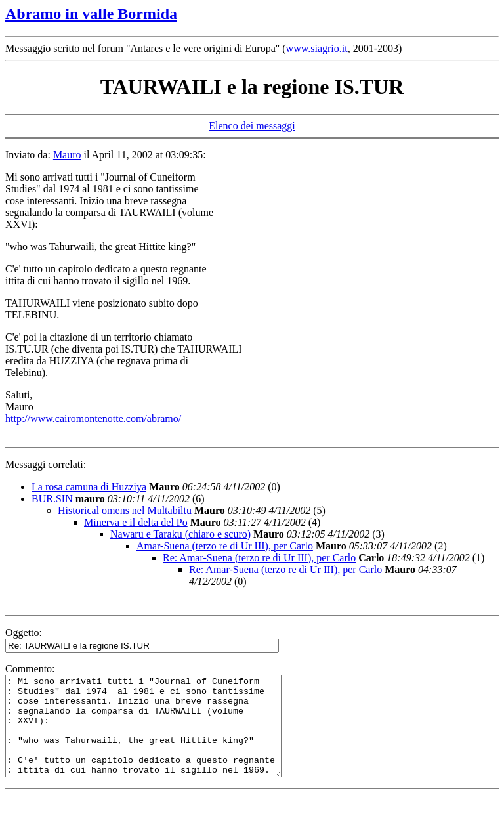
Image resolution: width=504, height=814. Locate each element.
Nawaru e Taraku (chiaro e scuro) (180, 534)
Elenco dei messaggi (252, 126)
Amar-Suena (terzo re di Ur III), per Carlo (225, 546)
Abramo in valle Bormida (91, 14)
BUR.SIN (52, 499)
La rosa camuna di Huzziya (89, 487)
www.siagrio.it (317, 48)
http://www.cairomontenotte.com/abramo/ (93, 418)
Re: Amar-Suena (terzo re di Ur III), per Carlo (259, 558)
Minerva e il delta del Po (136, 522)
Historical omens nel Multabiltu (125, 510)
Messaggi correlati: (46, 464)
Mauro (67, 155)
